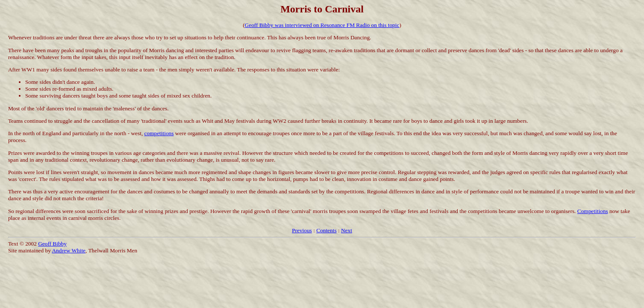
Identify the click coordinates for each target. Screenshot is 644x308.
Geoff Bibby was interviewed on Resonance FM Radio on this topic (322, 25)
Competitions (593, 211)
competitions (159, 133)
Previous (302, 230)
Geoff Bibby (52, 244)
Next (347, 230)
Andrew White (69, 250)
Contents (326, 230)
